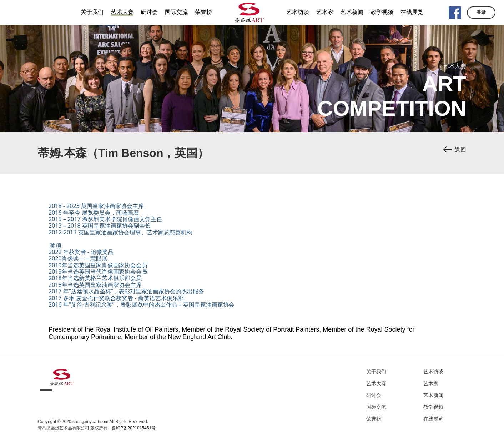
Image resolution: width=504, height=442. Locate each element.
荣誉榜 (374, 419)
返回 (460, 150)
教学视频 (433, 407)
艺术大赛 (376, 383)
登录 (481, 12)
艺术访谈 (433, 372)
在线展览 (433, 419)
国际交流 (376, 407)
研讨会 (374, 395)
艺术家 (431, 383)
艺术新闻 (433, 395)
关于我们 (376, 372)
